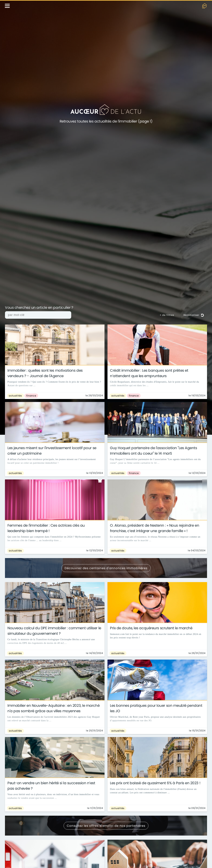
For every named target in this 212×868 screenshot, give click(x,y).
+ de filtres (167, 315)
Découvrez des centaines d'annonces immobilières (106, 568)
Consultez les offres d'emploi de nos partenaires (106, 826)
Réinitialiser (194, 315)
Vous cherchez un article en (39, 308)
